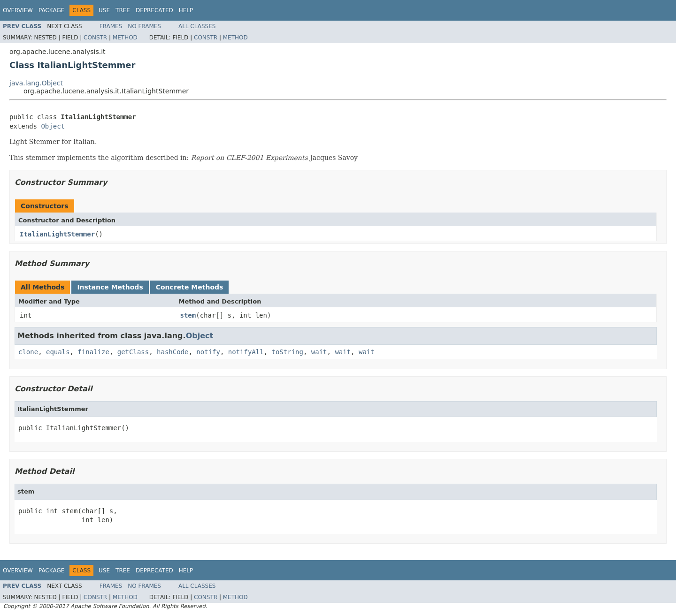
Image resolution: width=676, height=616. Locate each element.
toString (288, 352)
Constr (95, 38)
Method (125, 38)
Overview (18, 10)
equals (58, 352)
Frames (111, 26)
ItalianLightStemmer (57, 234)
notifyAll (246, 352)
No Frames (144, 26)
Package (51, 10)
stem (188, 315)
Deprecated (154, 10)
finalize (93, 352)
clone (28, 352)
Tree (123, 10)
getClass (133, 352)
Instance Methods (110, 287)
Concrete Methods (190, 287)
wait (319, 352)
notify (208, 352)
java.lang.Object (36, 83)
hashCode (173, 352)
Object (53, 126)
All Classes (197, 26)
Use (104, 10)
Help (186, 10)
